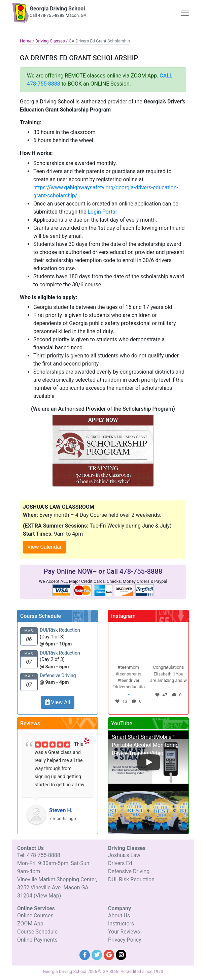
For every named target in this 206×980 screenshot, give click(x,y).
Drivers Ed (120, 863)
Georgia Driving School (57, 9)
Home (26, 41)
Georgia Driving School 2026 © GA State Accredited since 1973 (103, 971)
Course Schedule (37, 932)
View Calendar (44, 547)
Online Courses (35, 915)
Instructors (121, 924)
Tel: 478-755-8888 (39, 855)
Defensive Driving (129, 871)
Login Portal (102, 212)
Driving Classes (50, 41)
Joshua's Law (124, 855)
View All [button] (58, 702)
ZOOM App (30, 924)
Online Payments (37, 940)
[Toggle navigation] (185, 13)
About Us (119, 915)
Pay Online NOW (68, 571)
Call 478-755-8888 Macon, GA (58, 15)
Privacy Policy (125, 940)
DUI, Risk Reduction (131, 879)
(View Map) (47, 896)
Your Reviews (124, 932)
